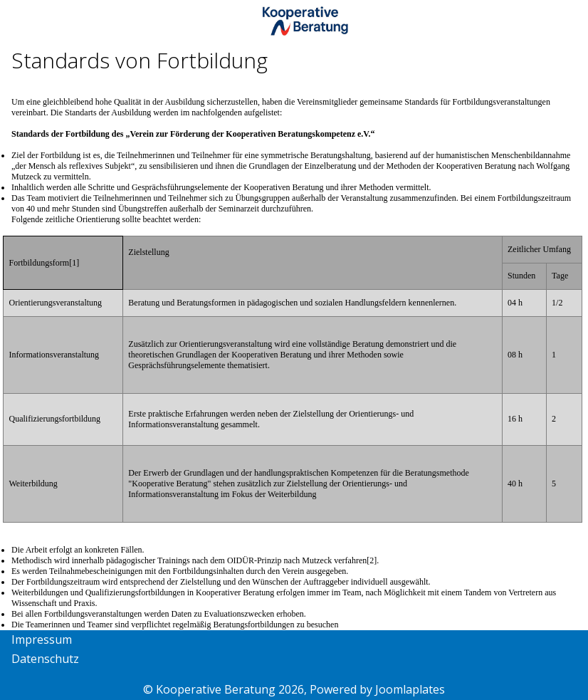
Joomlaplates (410, 689)
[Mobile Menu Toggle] (22, 23)
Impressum (42, 639)
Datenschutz (45, 659)
